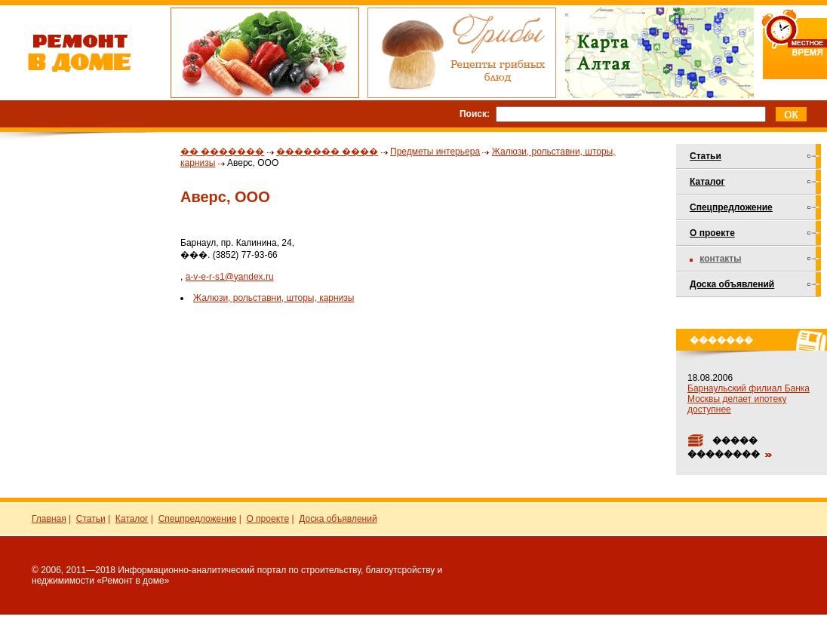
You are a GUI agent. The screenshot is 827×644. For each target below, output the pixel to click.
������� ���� (327, 152)
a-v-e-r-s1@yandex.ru (230, 277)
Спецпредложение (731, 207)
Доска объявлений (732, 284)
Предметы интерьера (435, 152)
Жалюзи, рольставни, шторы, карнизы (274, 298)
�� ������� (222, 152)
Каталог (707, 182)
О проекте (712, 233)
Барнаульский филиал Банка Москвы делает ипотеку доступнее (749, 399)
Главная (49, 519)
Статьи (706, 156)
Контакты (720, 259)
